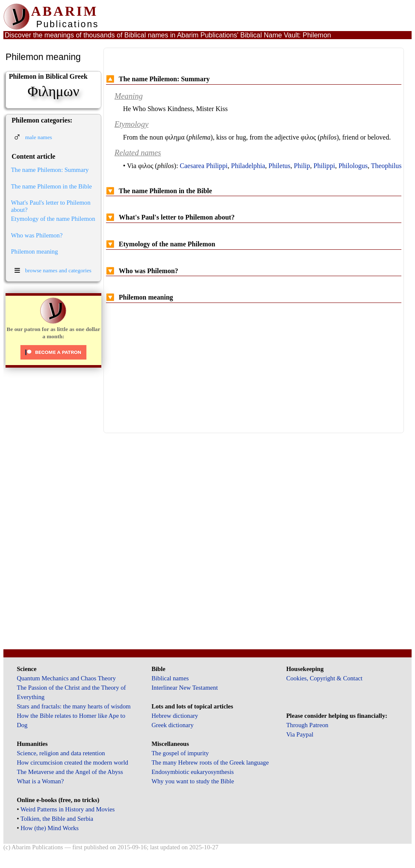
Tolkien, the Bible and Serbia (57, 819)
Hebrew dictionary (175, 716)
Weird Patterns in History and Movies (67, 809)
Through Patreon (307, 725)
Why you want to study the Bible (193, 781)
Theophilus (386, 166)
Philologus (353, 166)
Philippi (325, 166)
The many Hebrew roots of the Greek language (210, 762)
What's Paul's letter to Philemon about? (51, 206)
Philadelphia (248, 166)
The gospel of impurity (180, 753)
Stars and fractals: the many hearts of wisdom (73, 706)
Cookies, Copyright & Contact (324, 678)
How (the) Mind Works (50, 828)
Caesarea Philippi (203, 166)
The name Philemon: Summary (50, 170)
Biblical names (170, 678)
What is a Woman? (40, 781)
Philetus (280, 166)
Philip (302, 166)
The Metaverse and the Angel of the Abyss (70, 772)
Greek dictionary (173, 725)
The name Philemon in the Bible (52, 186)
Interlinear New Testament (185, 688)
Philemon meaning (34, 251)
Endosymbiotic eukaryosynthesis (193, 772)
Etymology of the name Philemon (53, 219)
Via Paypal (300, 734)
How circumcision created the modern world (72, 762)
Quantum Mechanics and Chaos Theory (66, 678)
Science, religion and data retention (61, 753)
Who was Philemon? (37, 235)
